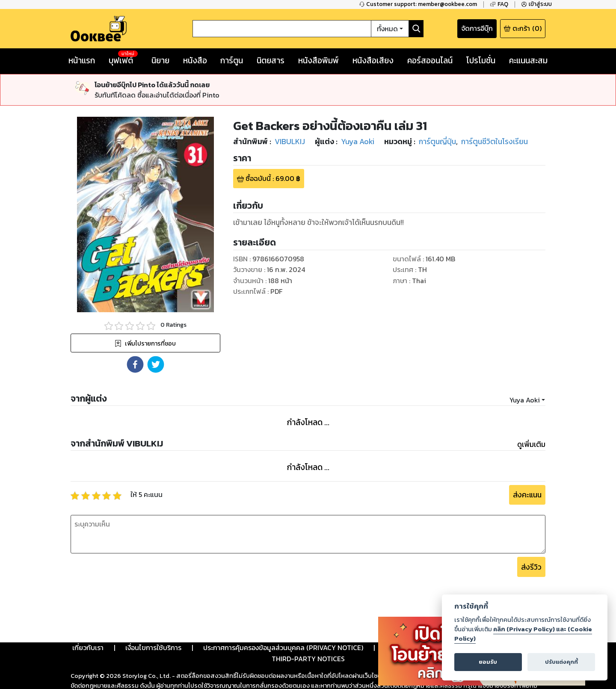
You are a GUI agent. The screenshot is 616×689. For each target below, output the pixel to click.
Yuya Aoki (525, 400)
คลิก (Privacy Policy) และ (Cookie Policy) (523, 634)
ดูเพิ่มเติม (531, 444)
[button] (135, 364)
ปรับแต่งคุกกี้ (561, 662)
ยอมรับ (488, 662)
